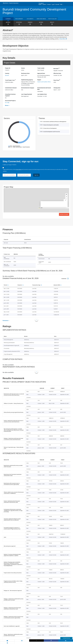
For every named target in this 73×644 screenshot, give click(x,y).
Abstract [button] (8, 24)
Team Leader (41, 68)
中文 (61, 4)
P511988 (7, 103)
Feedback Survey (66, 638)
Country (7, 73)
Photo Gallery (52, 19)
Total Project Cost (10, 80)
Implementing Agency (27, 80)
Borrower (56, 68)
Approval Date (41, 73)
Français (49, 4)
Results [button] (52, 24)
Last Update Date (42, 94)
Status (23, 68)
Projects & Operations (14, 3)
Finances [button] (30, 24)
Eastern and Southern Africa (44, 82)
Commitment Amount (11, 88)
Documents (30, 19)
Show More (63, 39)
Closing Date (57, 88)
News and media (41, 19)
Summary (8, 19)
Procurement (19, 19)
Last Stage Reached (27, 94)
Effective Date (57, 73)
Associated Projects (10, 101)
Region (39, 80)
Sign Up (36, 175)
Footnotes (5, 321)
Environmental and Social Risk (44, 89)
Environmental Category (28, 88)
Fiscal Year (57, 80)
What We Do (6, 3)
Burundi (7, 75)
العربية (53, 4)
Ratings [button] (41, 24)
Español (44, 4)
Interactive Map (64, 214)
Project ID (8, 68)
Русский (57, 4)
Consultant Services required (10, 95)
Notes (7, 105)
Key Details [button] (19, 24)
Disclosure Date (25, 73)
